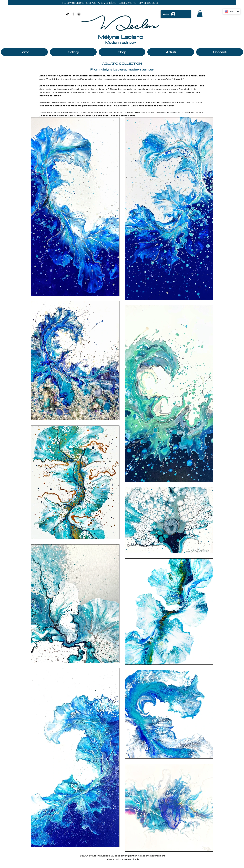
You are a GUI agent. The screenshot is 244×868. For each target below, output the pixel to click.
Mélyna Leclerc (120, 37)
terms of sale (131, 859)
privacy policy (114, 859)
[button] (200, 13)
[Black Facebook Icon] (73, 14)
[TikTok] (67, 14)
